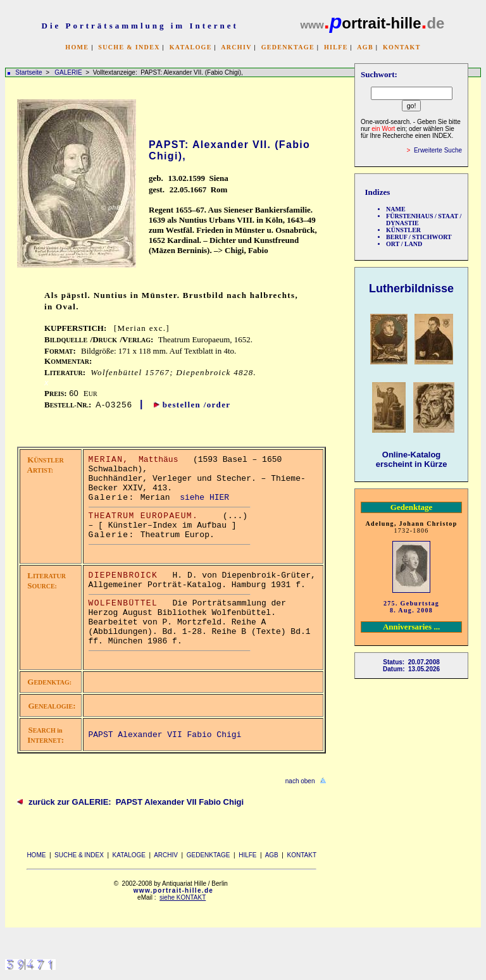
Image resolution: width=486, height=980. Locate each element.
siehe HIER (204, 498)
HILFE (336, 47)
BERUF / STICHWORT (419, 237)
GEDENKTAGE (288, 47)
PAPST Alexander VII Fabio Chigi (165, 735)
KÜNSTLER (403, 230)
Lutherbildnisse (411, 288)
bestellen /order (197, 405)
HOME (77, 47)
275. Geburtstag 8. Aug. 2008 (411, 607)
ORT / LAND (404, 244)
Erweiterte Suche (438, 150)
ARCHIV (236, 47)
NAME (396, 209)
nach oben (300, 781)
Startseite (28, 72)
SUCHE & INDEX (129, 47)
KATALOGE (191, 47)
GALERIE (69, 72)
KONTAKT (402, 47)
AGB (365, 47)
